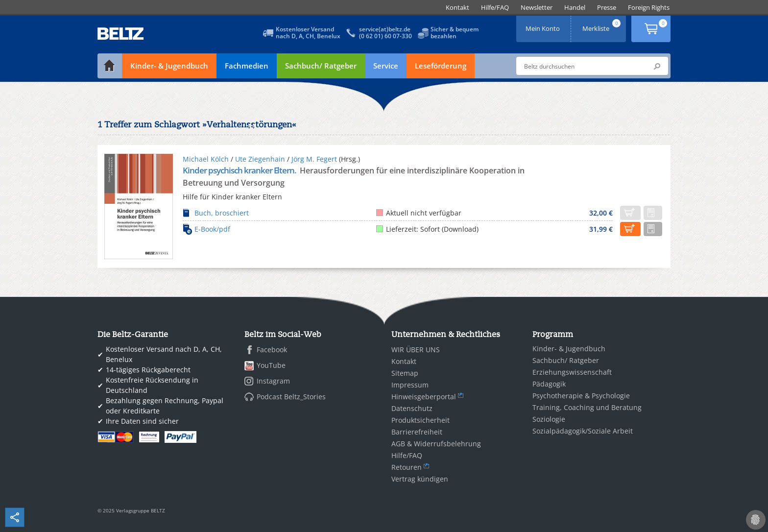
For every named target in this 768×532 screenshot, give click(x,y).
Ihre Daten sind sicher (142, 421)
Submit (657, 66)
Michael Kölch (206, 159)
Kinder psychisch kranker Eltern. (240, 170)
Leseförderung (441, 66)
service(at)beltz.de (385, 29)
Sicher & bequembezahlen (455, 33)
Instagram (273, 381)
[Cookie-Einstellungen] (756, 520)
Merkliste (602, 25)
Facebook (272, 350)
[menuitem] (457, 8)
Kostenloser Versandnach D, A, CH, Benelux (308, 33)
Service (386, 66)
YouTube (271, 365)
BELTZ (121, 34)
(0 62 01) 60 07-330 (385, 36)
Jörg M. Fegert (314, 159)
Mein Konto (544, 25)
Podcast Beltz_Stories (291, 397)
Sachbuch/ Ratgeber (321, 66)
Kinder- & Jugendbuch (169, 66)
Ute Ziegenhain (260, 159)
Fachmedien (247, 66)
